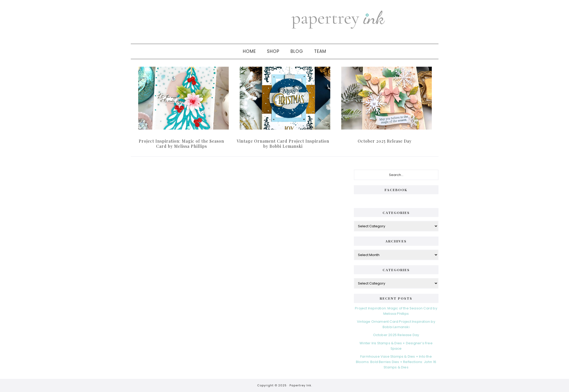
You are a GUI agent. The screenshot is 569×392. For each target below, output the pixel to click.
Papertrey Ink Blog (353, 19)
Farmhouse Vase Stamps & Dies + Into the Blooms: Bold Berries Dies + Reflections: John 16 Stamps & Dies (396, 362)
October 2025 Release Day (385, 141)
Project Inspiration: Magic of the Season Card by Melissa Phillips (181, 143)
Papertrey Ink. (301, 385)
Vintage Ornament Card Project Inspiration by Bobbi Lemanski (283, 143)
